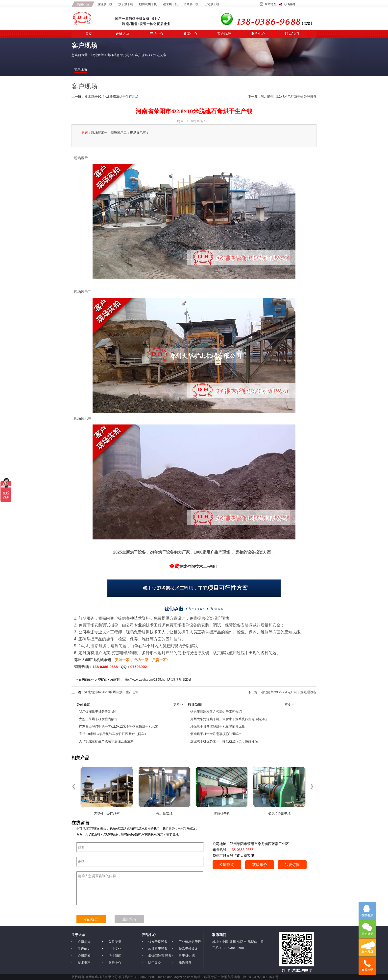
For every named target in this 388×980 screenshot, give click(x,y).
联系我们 (292, 34)
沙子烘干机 (126, 4)
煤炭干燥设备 (158, 942)
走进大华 (122, 34)
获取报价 (260, 865)
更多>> (178, 705)
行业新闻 (115, 956)
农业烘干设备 (158, 949)
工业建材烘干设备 (190, 942)
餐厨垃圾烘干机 (279, 814)
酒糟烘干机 (191, 4)
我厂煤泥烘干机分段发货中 (98, 712)
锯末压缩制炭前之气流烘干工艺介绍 (216, 712)
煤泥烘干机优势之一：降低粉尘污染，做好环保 (224, 741)
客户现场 (224, 34)
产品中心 (156, 34)
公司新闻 (84, 956)
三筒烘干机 (212, 4)
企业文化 (115, 949)
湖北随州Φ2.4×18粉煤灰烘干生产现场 (112, 97)
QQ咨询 (290, 4)
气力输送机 (164, 814)
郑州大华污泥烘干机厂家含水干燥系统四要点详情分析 (229, 719)
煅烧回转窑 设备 (160, 956)
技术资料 (84, 963)
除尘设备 (155, 963)
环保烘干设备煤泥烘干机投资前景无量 (218, 726)
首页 (89, 34)
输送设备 (185, 963)
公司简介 (84, 942)
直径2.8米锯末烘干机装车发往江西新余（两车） (113, 734)
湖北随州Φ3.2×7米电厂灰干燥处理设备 (289, 97)
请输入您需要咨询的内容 (140, 888)
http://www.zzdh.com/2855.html (146, 679)
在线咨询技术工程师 (192, 567)
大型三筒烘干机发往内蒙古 (98, 719)
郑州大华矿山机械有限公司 (110, 55)
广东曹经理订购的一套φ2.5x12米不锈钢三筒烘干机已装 (119, 726)
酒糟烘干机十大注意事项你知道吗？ (216, 734)
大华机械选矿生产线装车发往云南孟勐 (106, 741)
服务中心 (258, 34)
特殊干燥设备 (188, 949)
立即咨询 (227, 865)
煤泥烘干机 (105, 4)
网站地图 (270, 4)
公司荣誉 (115, 942)
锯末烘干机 (170, 4)
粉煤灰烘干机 (148, 4)
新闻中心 (190, 34)
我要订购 (292, 865)
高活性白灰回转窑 (107, 814)
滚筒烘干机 (222, 814)
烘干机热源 (187, 956)
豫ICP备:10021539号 (264, 977)
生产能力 (84, 949)
